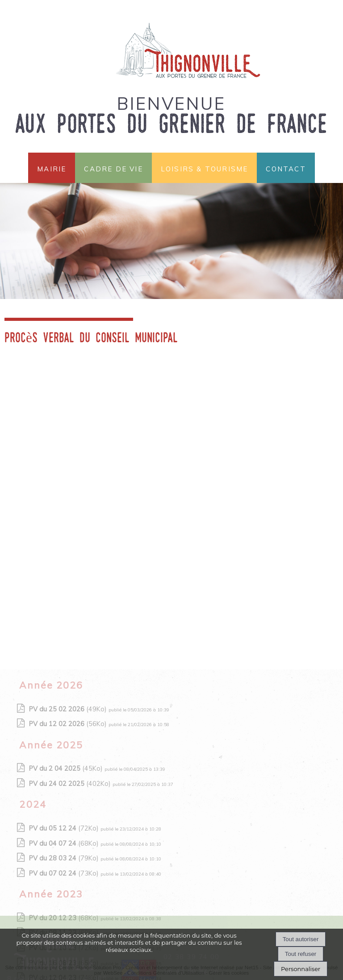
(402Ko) (71, 845)
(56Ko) (69, 785)
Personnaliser (301, 969)
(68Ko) (65, 905)
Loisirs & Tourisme (205, 168)
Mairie (52, 168)
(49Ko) (69, 771)
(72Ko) (65, 890)
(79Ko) (65, 920)
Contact (286, 168)
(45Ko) (67, 830)
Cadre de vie (113, 168)
